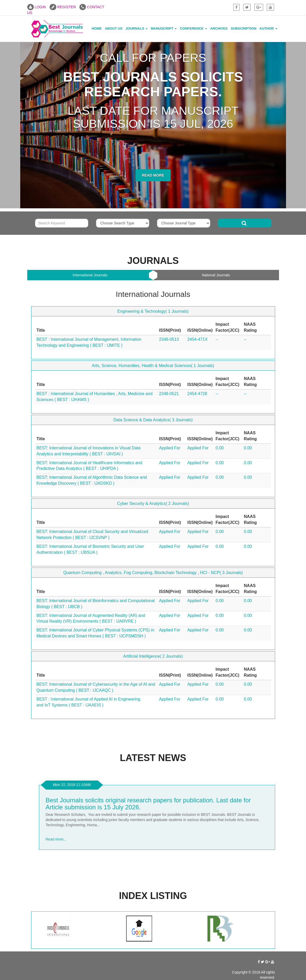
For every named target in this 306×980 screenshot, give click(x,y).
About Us (114, 28)
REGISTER (63, 7)
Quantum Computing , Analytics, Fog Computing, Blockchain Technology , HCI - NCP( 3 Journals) (153, 573)
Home (97, 28)
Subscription (243, 28)
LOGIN (37, 7)
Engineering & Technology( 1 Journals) (153, 311)
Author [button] (268, 28)
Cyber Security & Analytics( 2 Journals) (153, 504)
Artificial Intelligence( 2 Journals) (153, 656)
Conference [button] (193, 28)
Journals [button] (137, 28)
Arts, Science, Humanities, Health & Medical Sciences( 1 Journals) (153, 366)
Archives (219, 28)
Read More (153, 175)
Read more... (56, 839)
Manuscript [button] (164, 28)
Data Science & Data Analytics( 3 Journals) (153, 420)
